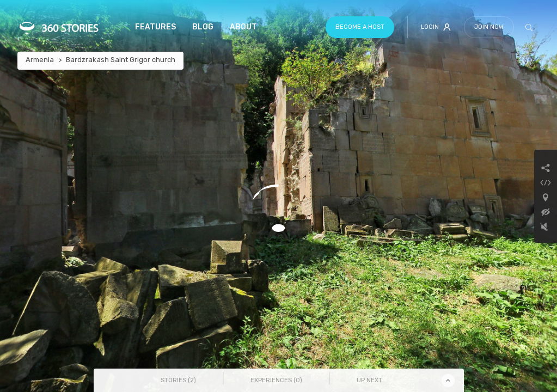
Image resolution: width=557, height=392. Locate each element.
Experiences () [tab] (276, 380)
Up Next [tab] (369, 380)
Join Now (489, 27)
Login (436, 27)
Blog (203, 27)
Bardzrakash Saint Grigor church (121, 60)
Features (155, 27)
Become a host (360, 27)
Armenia (40, 60)
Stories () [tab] (178, 380)
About (243, 27)
